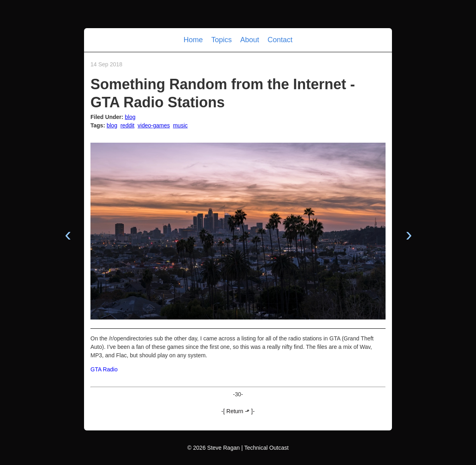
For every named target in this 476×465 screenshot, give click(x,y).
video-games (154, 125)
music (180, 125)
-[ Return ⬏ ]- (238, 411)
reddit (127, 125)
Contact (280, 40)
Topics (222, 40)
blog (130, 117)
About (250, 40)
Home (194, 40)
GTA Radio (104, 369)
